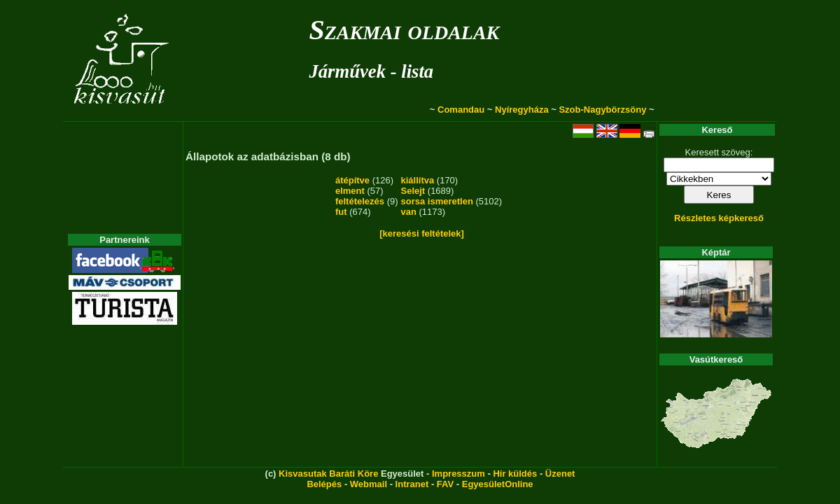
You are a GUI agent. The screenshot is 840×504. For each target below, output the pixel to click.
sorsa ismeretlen (437, 201)
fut (341, 212)
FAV (445, 484)
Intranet (412, 484)
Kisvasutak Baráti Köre (328, 474)
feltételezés (360, 201)
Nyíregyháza (522, 110)
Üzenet (560, 474)
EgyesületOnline (498, 484)
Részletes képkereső (719, 218)
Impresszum (458, 474)
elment (350, 191)
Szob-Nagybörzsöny (602, 110)
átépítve (352, 180)
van (409, 212)
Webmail (369, 484)
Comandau (461, 110)
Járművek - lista (371, 71)
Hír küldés (515, 474)
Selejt (413, 191)
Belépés (324, 484)
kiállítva (418, 180)
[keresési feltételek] (422, 233)
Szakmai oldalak (404, 30)
